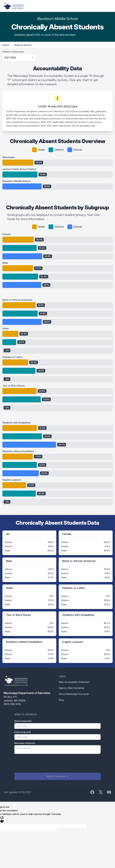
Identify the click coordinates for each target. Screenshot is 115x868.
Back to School (23, 45)
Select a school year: (13, 52)
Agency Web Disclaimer (72, 688)
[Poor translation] (2, 820)
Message (25, 743)
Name (23, 721)
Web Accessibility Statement (74, 682)
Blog (61, 700)
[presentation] (37, 763)
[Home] (14, 6)
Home (6, 45)
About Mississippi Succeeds (74, 694)
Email (23, 732)
